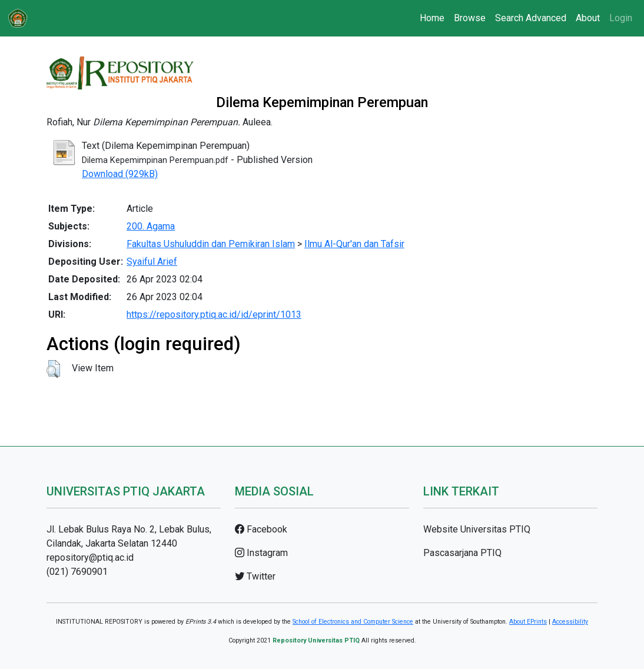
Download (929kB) (120, 174)
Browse (470, 18)
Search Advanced (531, 18)
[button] (53, 369)
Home (432, 18)
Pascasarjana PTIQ (462, 553)
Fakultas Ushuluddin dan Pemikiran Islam (211, 244)
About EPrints (528, 622)
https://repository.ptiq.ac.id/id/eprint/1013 (214, 314)
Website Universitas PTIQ (477, 529)
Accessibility (570, 622)
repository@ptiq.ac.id (90, 557)
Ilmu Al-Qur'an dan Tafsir (354, 244)
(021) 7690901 (77, 572)
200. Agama (151, 226)
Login (621, 18)
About (588, 18)
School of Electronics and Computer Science (353, 622)
